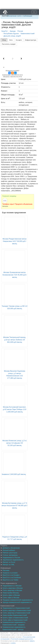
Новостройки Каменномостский (15, 615)
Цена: (3, 79)
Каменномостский (28, 34)
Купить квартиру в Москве (13, 588)
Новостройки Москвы (11, 593)
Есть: (3, 102)
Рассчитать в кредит (9, 44)
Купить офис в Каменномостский (15, 618)
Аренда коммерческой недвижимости (17, 602)
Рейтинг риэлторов (10, 553)
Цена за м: (6, 98)
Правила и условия (10, 573)
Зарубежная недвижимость (13, 560)
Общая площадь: (8, 95)
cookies (13, 643)
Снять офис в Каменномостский (15, 620)
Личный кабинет (9, 550)
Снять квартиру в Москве (12, 590)
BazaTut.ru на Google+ (11, 575)
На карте (19, 40)
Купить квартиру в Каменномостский (17, 610)
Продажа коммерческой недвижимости (18, 600)
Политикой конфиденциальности (22, 639)
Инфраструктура (31, 40)
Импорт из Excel (9, 562)
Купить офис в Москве (11, 595)
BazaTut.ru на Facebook (12, 577)
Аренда (13, 31)
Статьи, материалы (10, 555)
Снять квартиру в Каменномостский (16, 613)
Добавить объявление (11, 548)
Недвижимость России (11, 558)
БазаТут (5, 31)
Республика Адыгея (11, 34)
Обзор (4, 40)
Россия (20, 31)
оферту (32, 641)
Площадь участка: (9, 83)
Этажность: (6, 87)
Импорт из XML (9, 565)
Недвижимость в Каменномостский (16, 608)
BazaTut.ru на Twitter (10, 580)
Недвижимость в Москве (12, 586)
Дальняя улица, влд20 (12, 36)
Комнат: (4, 91)
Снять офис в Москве (11, 598)
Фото (11, 40)
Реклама (6, 570)
